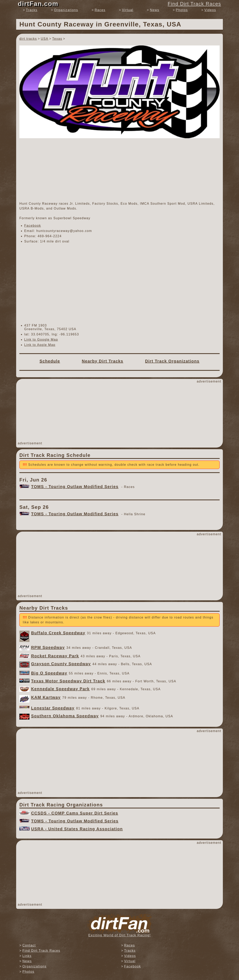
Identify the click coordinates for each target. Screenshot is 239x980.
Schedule (50, 361)
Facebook (33, 226)
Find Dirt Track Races (194, 4)
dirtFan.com (38, 4)
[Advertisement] (119, 170)
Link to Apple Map (40, 345)
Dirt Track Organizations (172, 361)
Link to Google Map (41, 340)
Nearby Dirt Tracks (103, 361)
